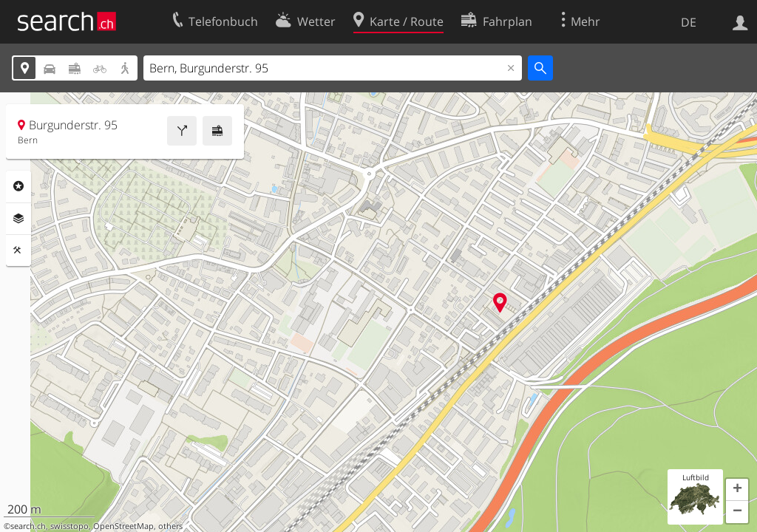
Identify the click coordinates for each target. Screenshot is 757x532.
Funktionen (18, 250)
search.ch (28, 526)
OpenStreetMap (123, 526)
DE (689, 22)
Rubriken (18, 186)
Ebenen (18, 219)
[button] (737, 490)
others (170, 526)
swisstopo (69, 526)
